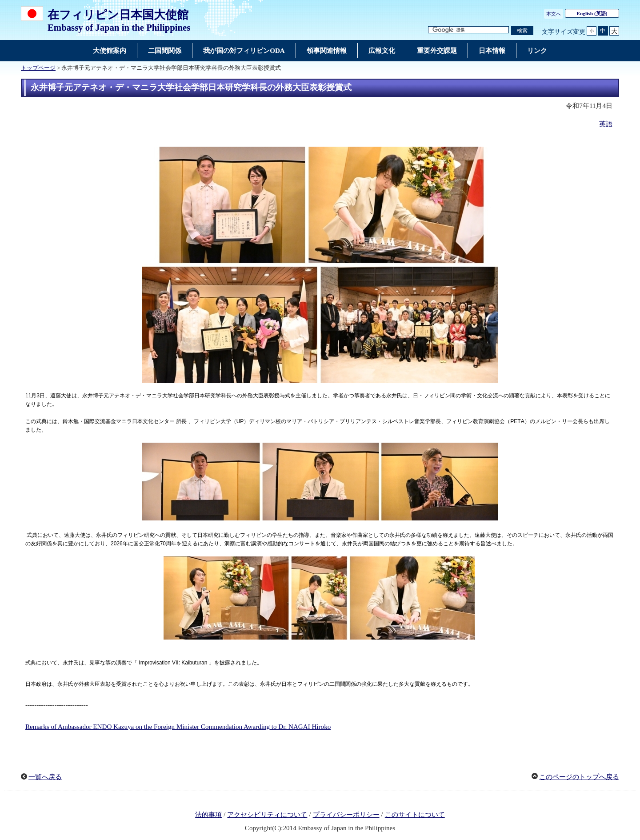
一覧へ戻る (45, 777)
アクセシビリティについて (267, 815)
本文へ (554, 14)
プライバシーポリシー (346, 815)
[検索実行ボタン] (522, 31)
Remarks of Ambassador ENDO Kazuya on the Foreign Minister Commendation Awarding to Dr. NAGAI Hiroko (178, 727)
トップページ (38, 68)
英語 (606, 124)
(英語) (592, 13)
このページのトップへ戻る (579, 777)
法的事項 (208, 815)
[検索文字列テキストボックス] (468, 30)
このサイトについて (415, 815)
